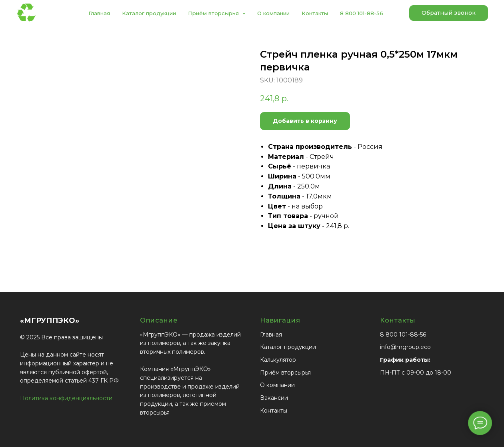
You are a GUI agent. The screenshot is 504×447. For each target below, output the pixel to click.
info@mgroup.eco (405, 347)
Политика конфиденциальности (66, 398)
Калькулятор (278, 360)
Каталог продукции (149, 13)
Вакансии (274, 398)
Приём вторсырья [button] (214, 13)
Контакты (315, 13)
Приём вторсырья (285, 373)
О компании (273, 13)
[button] (449, 13)
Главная (99, 13)
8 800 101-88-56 (362, 13)
